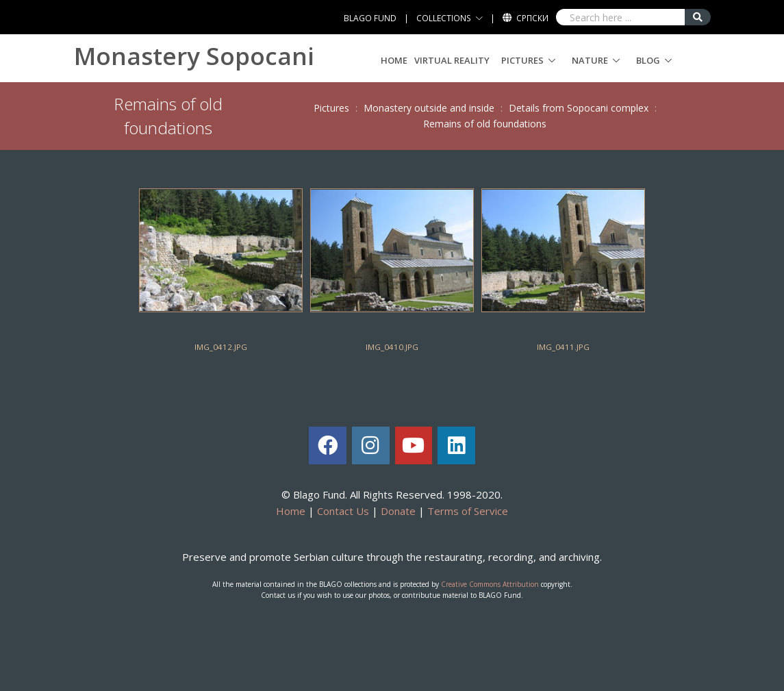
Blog (648, 60)
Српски (532, 18)
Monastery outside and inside (429, 108)
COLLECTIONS (444, 18)
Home (394, 60)
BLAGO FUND (370, 18)
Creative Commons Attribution (490, 584)
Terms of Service (468, 511)
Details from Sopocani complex (579, 108)
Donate (398, 511)
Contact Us (343, 511)
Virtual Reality (452, 60)
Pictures (522, 60)
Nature (590, 60)
